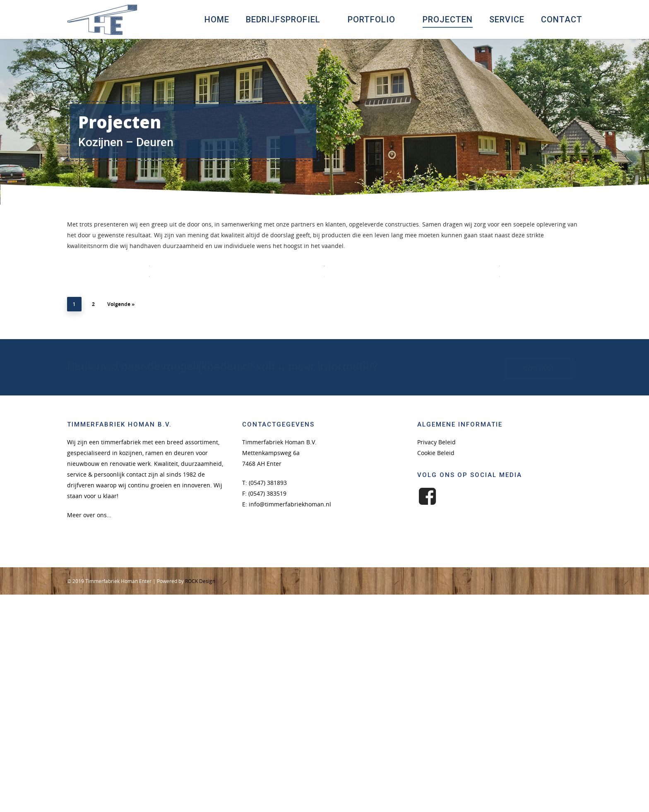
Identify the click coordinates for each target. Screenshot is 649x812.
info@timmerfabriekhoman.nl (290, 723)
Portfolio (375, 19)
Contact (562, 19)
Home (217, 19)
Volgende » (121, 523)
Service (507, 19)
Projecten (448, 19)
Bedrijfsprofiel (287, 19)
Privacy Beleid (436, 661)
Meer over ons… (89, 734)
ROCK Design (200, 800)
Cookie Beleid (436, 672)
